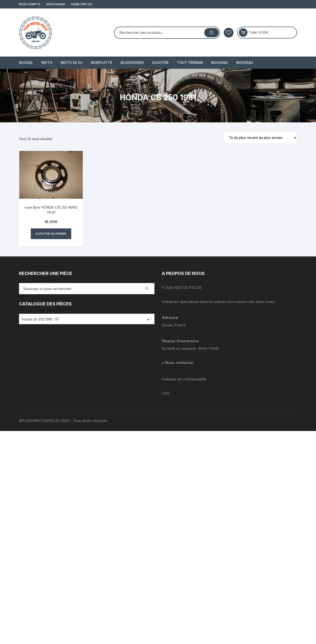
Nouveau (219, 63)
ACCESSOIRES (132, 63)
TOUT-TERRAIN (190, 63)
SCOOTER (160, 63)
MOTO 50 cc (72, 63)
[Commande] (261, 138)
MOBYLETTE (102, 63)
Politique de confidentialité (184, 379)
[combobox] (87, 319)
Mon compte (30, 4)
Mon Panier (56, 4)
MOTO (47, 63)
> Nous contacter (178, 363)
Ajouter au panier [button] (51, 234)
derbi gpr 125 (82, 4)
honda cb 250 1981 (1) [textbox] (86, 319)
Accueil (26, 63)
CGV (166, 393)
